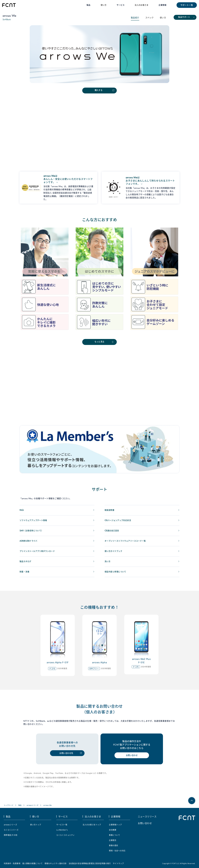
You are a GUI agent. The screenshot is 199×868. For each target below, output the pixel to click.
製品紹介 (135, 18)
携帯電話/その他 (11, 837)
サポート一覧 (186, 5)
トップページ (9, 807)
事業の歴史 (113, 847)
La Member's (62, 831)
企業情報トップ (115, 826)
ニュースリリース (147, 818)
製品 (20, 807)
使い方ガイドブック (114, 553)
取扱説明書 (110, 512)
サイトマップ (118, 865)
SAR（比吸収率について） (32, 533)
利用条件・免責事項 (12, 865)
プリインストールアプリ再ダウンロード (38, 553)
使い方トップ (36, 826)
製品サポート (184, 17)
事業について (114, 837)
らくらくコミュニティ (66, 837)
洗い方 (108, 563)
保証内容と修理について (116, 574)
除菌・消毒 (25, 574)
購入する (99, 91)
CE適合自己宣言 (112, 533)
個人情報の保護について (32, 865)
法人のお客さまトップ (92, 826)
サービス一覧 (62, 826)
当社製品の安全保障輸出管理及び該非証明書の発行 (90, 865)
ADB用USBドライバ (29, 543)
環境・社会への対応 (117, 852)
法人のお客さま (140, 5)
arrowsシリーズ (33, 807)
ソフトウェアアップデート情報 (34, 522)
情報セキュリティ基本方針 (56, 865)
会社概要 (113, 831)
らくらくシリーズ (11, 831)
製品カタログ (26, 563)
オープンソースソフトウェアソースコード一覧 (127, 543)
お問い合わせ (132, 758)
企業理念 (113, 842)
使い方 (101, 5)
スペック (150, 18)
